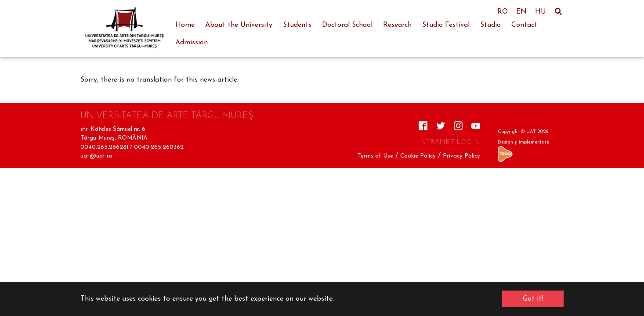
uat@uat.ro (96, 156)
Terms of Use (375, 156)
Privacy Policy (461, 156)
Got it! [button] (533, 299)
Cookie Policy (418, 156)
